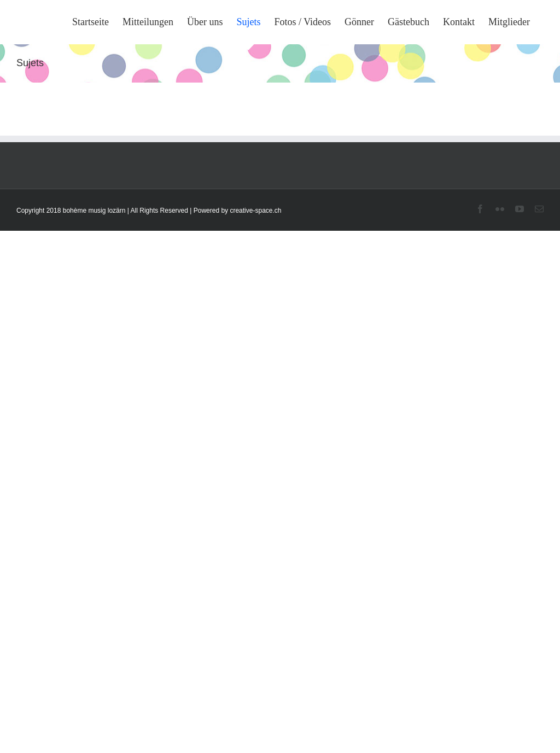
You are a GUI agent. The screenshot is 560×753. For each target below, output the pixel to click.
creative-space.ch (255, 211)
